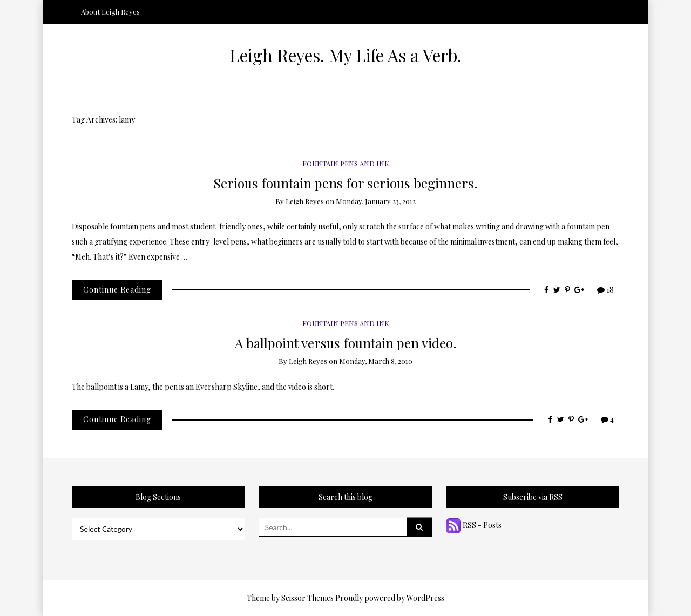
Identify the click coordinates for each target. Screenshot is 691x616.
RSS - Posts (474, 525)
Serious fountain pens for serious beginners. (345, 183)
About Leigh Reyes (110, 12)
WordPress (425, 598)
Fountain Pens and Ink (346, 163)
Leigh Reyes (305, 201)
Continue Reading (117, 290)
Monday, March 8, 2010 (376, 361)
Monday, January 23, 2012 (376, 201)
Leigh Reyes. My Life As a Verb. (345, 55)
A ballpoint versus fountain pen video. (346, 343)
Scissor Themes (307, 598)
